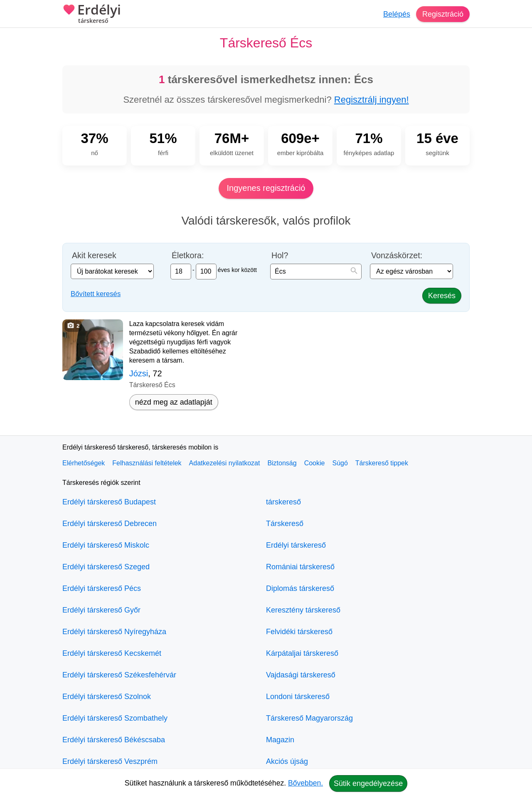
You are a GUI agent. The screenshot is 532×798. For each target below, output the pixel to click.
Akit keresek (94, 256)
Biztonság (282, 463)
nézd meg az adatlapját (174, 402)
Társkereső (285, 524)
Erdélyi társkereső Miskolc (106, 545)
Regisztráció (443, 14)
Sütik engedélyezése (368, 783)
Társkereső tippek (382, 463)
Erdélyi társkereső (296, 545)
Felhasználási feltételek (147, 463)
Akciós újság (287, 761)
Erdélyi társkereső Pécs (102, 588)
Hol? (280, 256)
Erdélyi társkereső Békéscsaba (114, 740)
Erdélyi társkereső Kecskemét (112, 653)
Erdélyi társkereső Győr (101, 610)
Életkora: (188, 256)
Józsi (139, 373)
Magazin (280, 740)
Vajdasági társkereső (301, 675)
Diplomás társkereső (300, 588)
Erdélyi (92, 15)
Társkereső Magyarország (309, 718)
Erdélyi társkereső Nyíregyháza (114, 632)
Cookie (315, 463)
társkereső (283, 502)
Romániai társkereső (300, 567)
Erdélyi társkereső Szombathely (115, 718)
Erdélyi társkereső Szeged (106, 567)
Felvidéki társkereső (299, 632)
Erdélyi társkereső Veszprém (110, 761)
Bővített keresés (96, 294)
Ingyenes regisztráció (266, 188)
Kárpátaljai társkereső (302, 653)
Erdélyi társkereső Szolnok (107, 697)
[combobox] (316, 272)
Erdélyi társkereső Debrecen (110, 524)
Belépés (397, 14)
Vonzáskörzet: (397, 256)
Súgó (340, 463)
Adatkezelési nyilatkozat (225, 463)
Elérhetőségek (84, 463)
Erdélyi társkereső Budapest (109, 502)
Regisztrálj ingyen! (372, 100)
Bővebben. (305, 783)
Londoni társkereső (298, 697)
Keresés (442, 296)
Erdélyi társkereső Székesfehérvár (119, 675)
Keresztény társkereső (303, 610)
